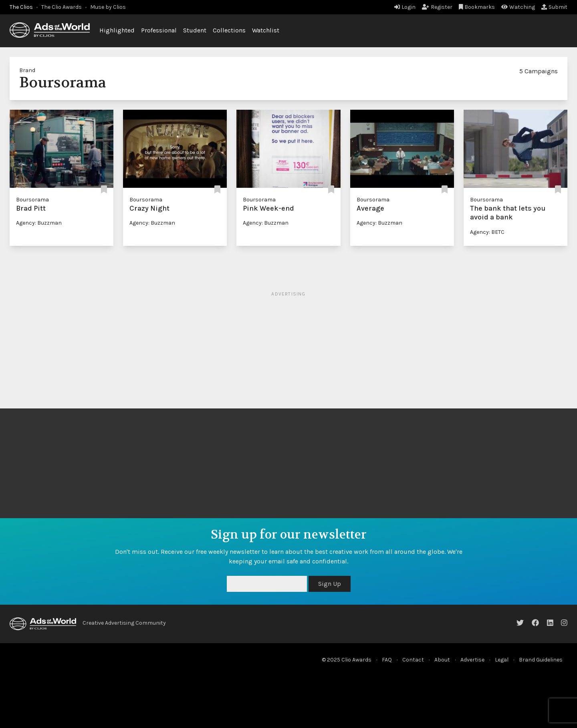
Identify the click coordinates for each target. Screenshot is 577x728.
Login (405, 7)
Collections (229, 30)
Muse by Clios (108, 7)
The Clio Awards (62, 7)
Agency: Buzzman (39, 223)
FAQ (387, 660)
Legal (502, 660)
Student (195, 30)
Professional (159, 30)
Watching (518, 7)
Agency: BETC (487, 232)
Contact (413, 660)
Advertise (472, 660)
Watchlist (266, 30)
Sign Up (330, 584)
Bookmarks (477, 7)
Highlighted (117, 30)
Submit (554, 7)
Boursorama (32, 200)
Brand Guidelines (541, 660)
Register (437, 7)
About (442, 660)
